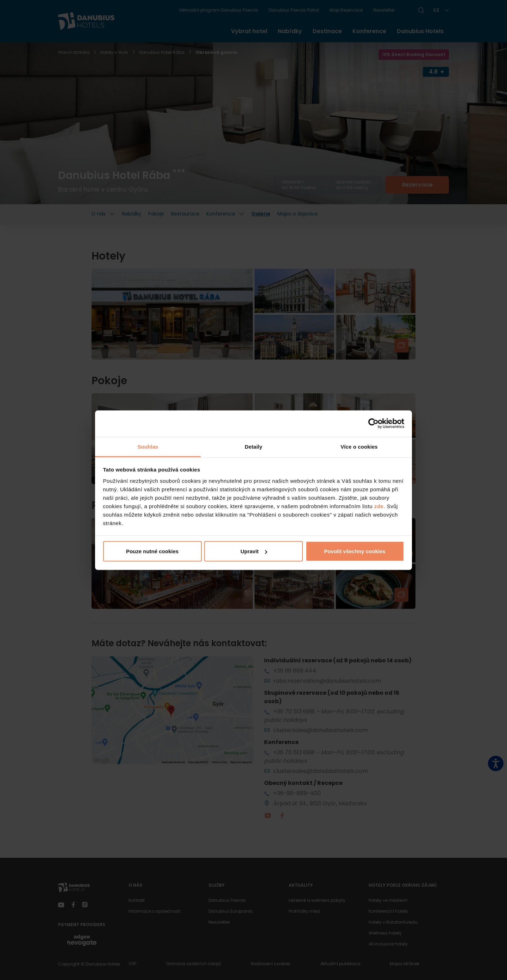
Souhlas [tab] (148, 446)
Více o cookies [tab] (359, 446)
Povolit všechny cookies (355, 551)
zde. (380, 506)
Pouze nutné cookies (152, 551)
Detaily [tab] (254, 446)
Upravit (254, 551)
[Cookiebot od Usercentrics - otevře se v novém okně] (373, 424)
